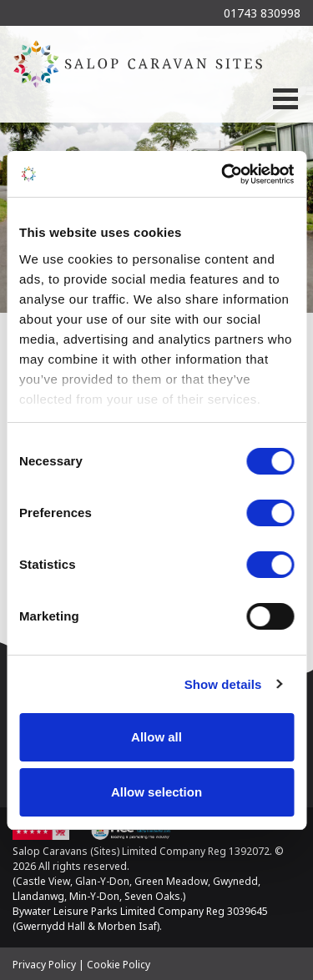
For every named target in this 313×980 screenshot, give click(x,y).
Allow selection (156, 792)
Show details (223, 684)
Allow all (156, 737)
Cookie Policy (119, 965)
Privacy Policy (44, 965)
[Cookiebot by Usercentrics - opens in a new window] (223, 174)
